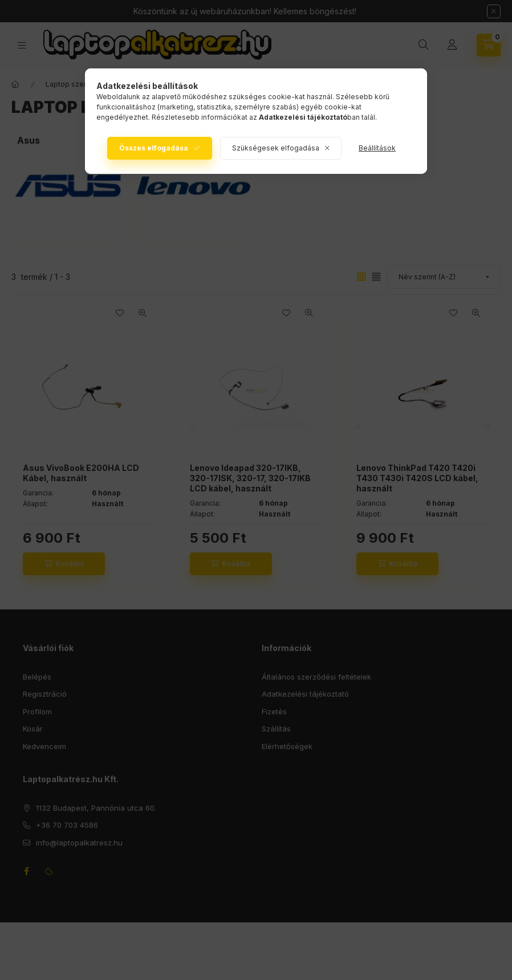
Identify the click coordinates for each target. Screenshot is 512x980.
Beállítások (377, 148)
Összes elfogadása (154, 148)
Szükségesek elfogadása (276, 148)
